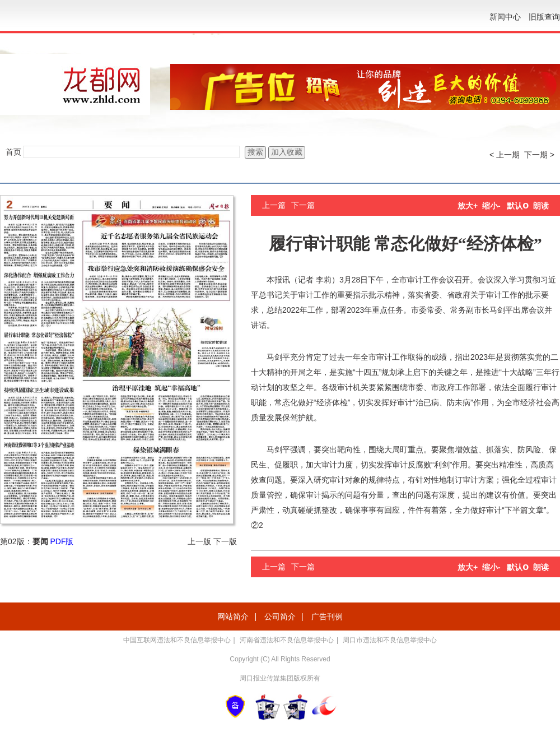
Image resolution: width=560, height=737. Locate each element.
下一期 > (539, 155)
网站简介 (233, 617)
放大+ (468, 206)
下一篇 (303, 205)
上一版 (199, 541)
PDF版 (62, 541)
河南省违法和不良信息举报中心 (287, 640)
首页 (13, 152)
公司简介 (280, 617)
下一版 (225, 541)
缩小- (491, 206)
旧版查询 (544, 17)
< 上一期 (505, 155)
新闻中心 (505, 17)
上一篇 (274, 205)
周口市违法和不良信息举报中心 (390, 640)
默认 (518, 206)
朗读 (541, 206)
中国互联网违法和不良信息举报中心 (177, 640)
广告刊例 (327, 617)
